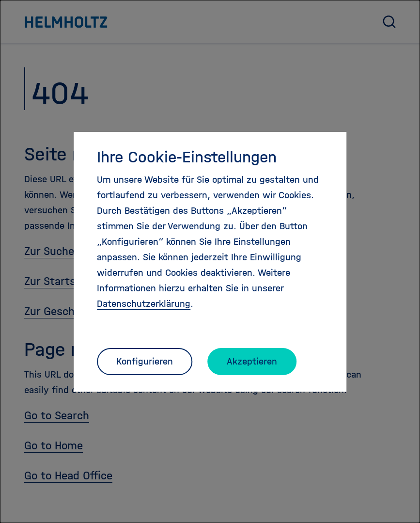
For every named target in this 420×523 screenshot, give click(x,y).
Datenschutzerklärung (144, 304)
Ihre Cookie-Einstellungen (187, 157)
